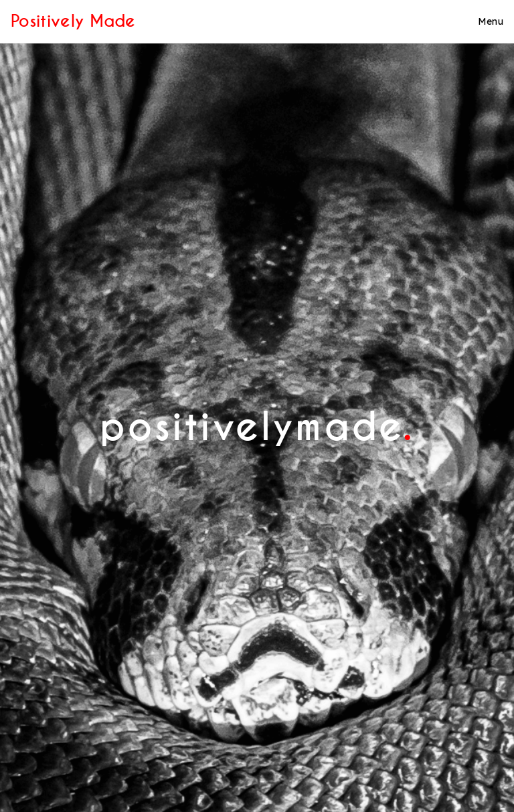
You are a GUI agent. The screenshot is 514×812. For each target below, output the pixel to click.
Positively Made (73, 21)
